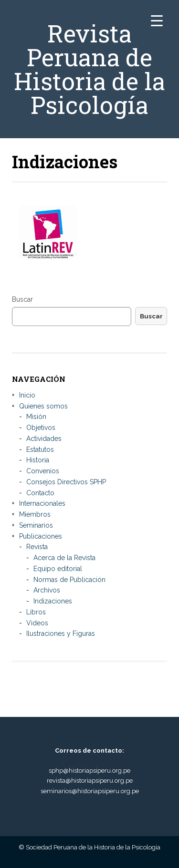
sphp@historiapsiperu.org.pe (89, 771)
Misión (36, 417)
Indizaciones (53, 601)
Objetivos (41, 428)
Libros (36, 612)
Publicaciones (41, 536)
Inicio (27, 395)
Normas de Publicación (69, 580)
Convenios (43, 471)
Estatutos (40, 449)
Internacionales (42, 503)
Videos (37, 623)
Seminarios (36, 525)
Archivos (47, 590)
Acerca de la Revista (64, 558)
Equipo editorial (58, 569)
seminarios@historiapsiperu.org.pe (90, 791)
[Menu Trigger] (157, 20)
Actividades (44, 439)
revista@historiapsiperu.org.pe (90, 781)
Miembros (35, 514)
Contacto (40, 493)
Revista (37, 547)
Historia (38, 460)
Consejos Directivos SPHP (66, 482)
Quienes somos (43, 406)
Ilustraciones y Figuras (61, 633)
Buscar (22, 299)
